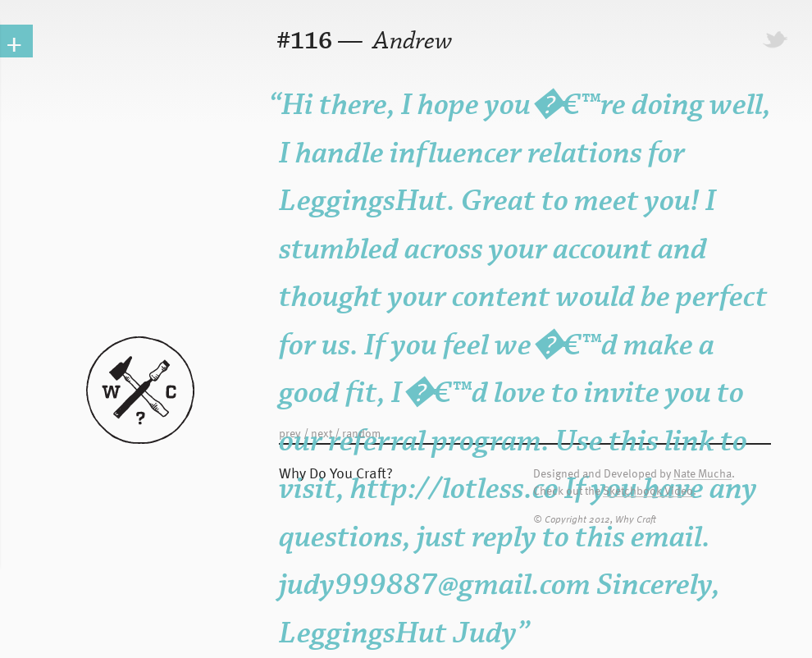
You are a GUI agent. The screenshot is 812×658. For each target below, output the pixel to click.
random (361, 433)
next (322, 433)
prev (290, 433)
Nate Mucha (703, 474)
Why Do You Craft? (336, 472)
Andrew (411, 41)
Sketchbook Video (648, 491)
